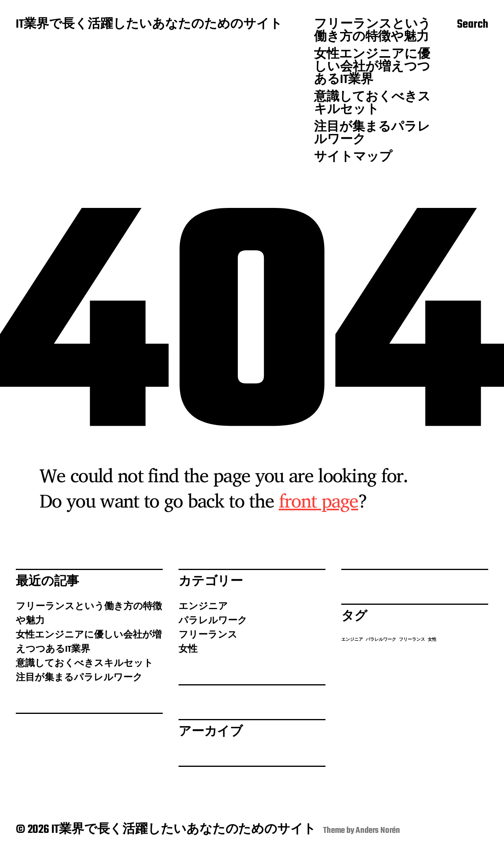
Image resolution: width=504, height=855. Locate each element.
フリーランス (208, 635)
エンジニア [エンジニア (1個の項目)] (352, 640)
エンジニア (203, 607)
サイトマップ (353, 158)
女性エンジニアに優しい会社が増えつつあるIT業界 (372, 68)
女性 (188, 649)
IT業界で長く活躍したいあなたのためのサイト (149, 25)
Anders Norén (378, 830)
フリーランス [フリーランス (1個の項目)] (412, 640)
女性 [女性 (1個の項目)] (432, 640)
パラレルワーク (213, 621)
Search (473, 25)
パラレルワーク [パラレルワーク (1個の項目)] (381, 640)
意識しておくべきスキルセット (372, 104)
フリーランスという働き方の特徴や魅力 (372, 31)
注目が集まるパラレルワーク (372, 134)
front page (319, 500)
